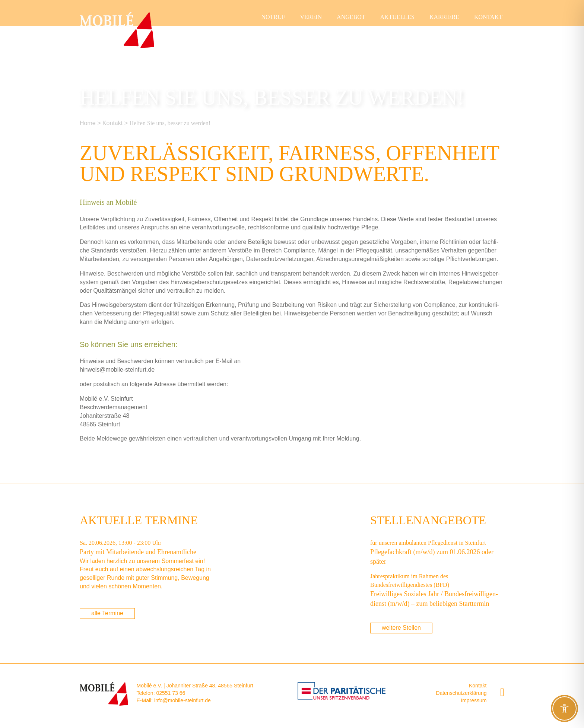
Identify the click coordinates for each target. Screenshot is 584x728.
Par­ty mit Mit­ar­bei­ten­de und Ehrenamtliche (138, 552)
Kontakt (478, 686)
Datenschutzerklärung (461, 693)
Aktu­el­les (397, 17)
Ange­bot (351, 17)
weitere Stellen (401, 628)
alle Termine (107, 613)
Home (88, 123)
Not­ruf (273, 17)
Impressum (474, 700)
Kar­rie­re (444, 17)
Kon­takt (488, 17)
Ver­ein (311, 17)
